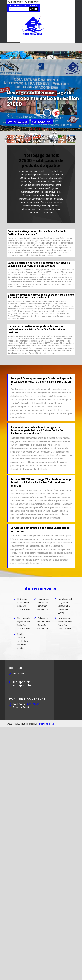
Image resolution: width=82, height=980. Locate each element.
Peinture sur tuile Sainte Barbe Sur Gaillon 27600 (44, 604)
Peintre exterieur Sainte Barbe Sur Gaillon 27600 (23, 641)
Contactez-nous (18, 122)
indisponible (16, 2)
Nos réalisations (42, 122)
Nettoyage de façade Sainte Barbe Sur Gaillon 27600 (23, 623)
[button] (29, 129)
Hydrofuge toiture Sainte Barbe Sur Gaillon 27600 (23, 604)
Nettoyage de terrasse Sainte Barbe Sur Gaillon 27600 (65, 623)
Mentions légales (47, 724)
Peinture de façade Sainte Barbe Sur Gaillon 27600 (44, 623)
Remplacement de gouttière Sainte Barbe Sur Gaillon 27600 (65, 606)
